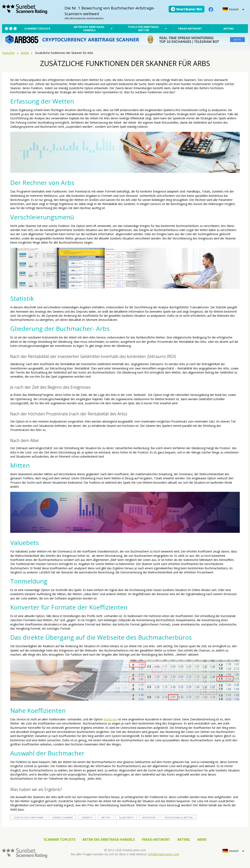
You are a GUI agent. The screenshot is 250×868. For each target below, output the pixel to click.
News (202, 840)
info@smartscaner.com (164, 854)
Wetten (106, 817)
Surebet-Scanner (62, 817)
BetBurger (110, 719)
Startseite (8, 53)
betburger (149, 817)
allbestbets (126, 817)
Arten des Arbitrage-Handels (89, 28)
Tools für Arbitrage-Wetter (144, 28)
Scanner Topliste (37, 28)
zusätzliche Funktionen (29, 817)
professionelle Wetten (178, 817)
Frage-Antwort (190, 28)
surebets (87, 817)
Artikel (229, 28)
